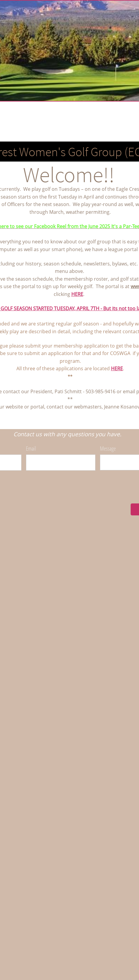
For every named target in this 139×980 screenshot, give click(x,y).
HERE (77, 294)
